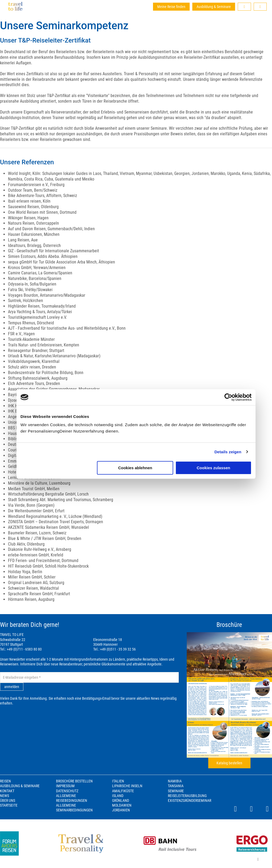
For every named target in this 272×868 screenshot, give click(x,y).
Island (118, 796)
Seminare (176, 791)
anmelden (12, 687)
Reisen (5, 781)
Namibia (175, 781)
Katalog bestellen (229, 763)
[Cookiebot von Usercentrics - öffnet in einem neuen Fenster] (228, 397)
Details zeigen (228, 452)
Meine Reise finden (171, 7)
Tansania (176, 786)
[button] (244, 7)
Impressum (65, 786)
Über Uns (8, 800)
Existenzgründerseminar (190, 800)
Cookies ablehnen (135, 468)
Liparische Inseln (127, 786)
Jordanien (121, 810)
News (5, 796)
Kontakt (7, 791)
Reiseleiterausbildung (187, 796)
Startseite (9, 805)
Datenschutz (67, 791)
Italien (118, 781)
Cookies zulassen (214, 468)
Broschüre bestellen (74, 781)
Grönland (121, 800)
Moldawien (122, 805)
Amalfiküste (123, 791)
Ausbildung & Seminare (214, 7)
